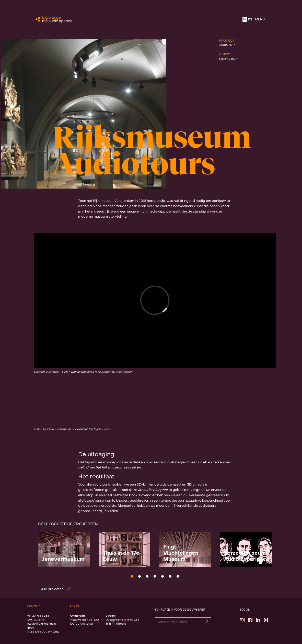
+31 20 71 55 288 (38, 616)
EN (250, 20)
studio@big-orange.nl (42, 624)
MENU (260, 20)
